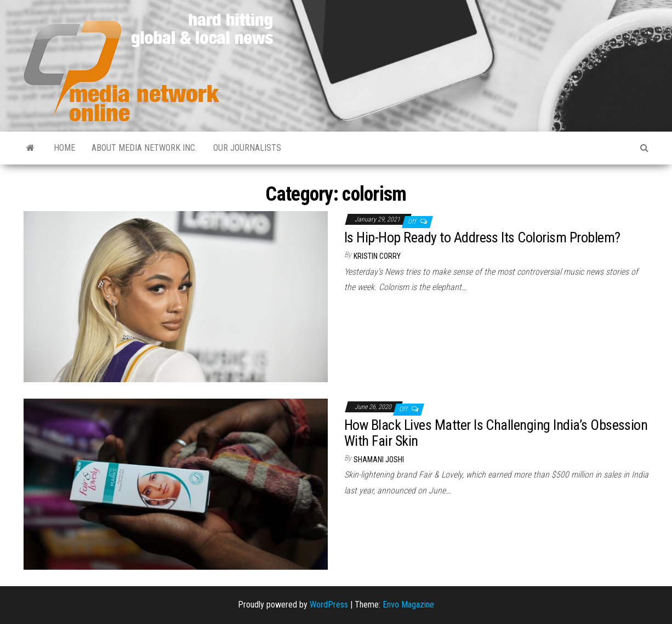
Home (64, 148)
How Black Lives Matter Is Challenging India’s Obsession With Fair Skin (496, 433)
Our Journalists (247, 148)
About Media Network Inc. (144, 148)
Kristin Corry (377, 256)
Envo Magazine (408, 605)
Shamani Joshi (379, 460)
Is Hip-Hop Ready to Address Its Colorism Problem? (482, 237)
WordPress (329, 605)
